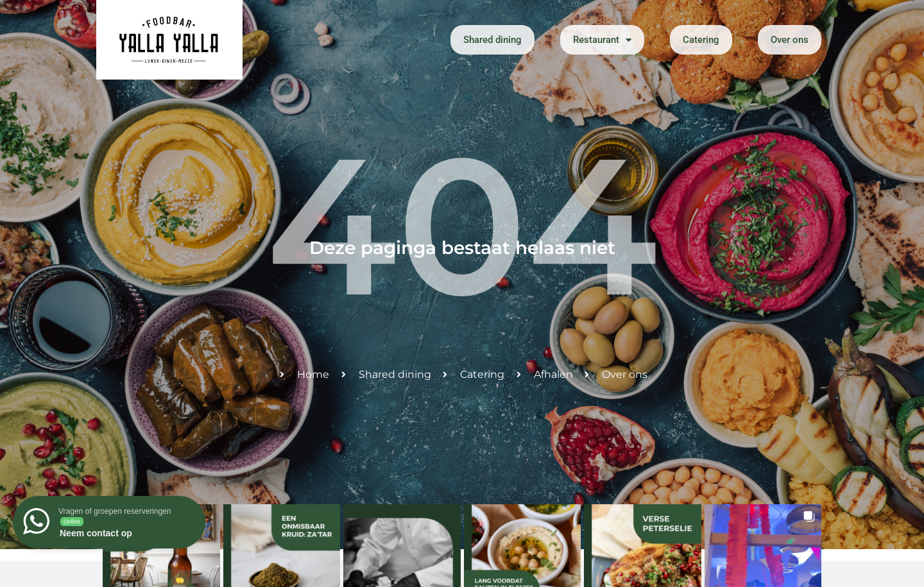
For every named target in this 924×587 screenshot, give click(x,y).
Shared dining (492, 40)
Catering (701, 40)
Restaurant (602, 40)
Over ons (790, 40)
